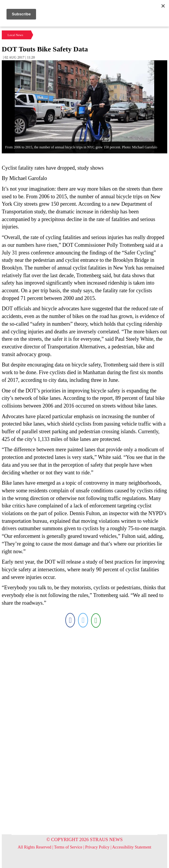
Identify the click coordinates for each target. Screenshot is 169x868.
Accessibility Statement (132, 847)
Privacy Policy (97, 847)
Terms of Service (68, 847)
